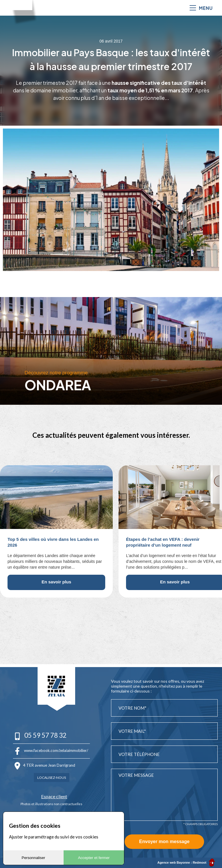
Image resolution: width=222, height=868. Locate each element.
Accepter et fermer (94, 858)
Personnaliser (34, 858)
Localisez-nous (52, 777)
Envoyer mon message (164, 842)
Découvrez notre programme (57, 373)
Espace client (51, 795)
